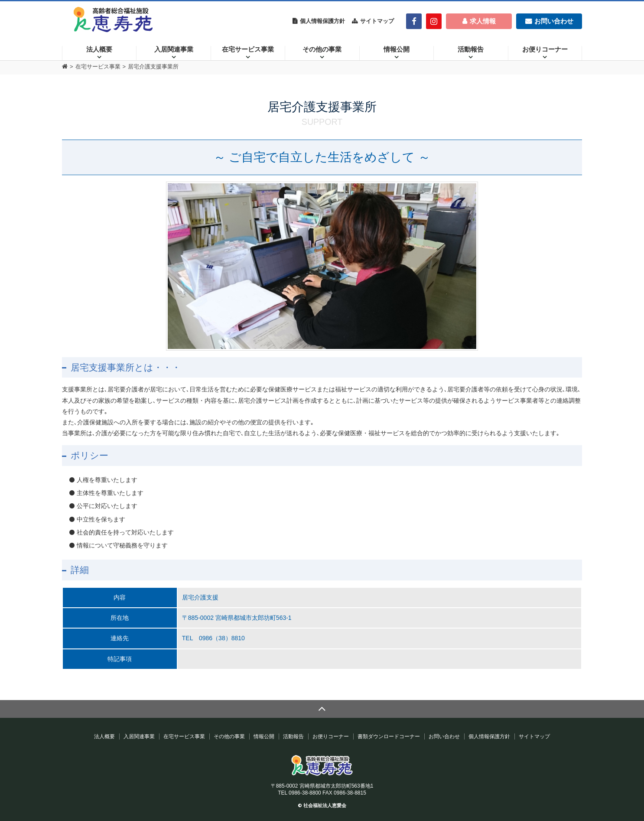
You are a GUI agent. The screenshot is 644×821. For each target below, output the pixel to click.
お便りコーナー (545, 49)
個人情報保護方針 (322, 21)
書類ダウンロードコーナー (389, 736)
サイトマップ (377, 21)
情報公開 (397, 49)
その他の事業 (322, 49)
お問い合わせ (444, 736)
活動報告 (471, 49)
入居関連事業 (174, 49)
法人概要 (99, 49)
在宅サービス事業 (248, 49)
